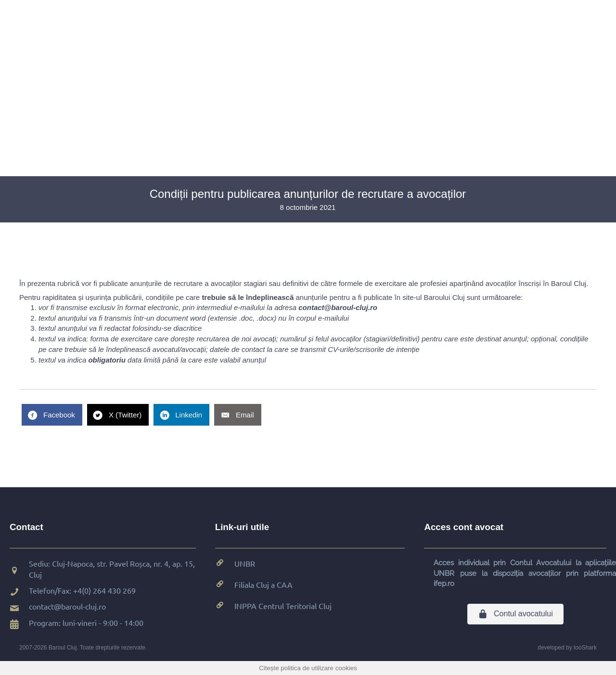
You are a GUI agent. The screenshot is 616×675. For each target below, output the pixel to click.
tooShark (585, 648)
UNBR (245, 563)
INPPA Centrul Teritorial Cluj (283, 606)
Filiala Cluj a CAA (263, 584)
